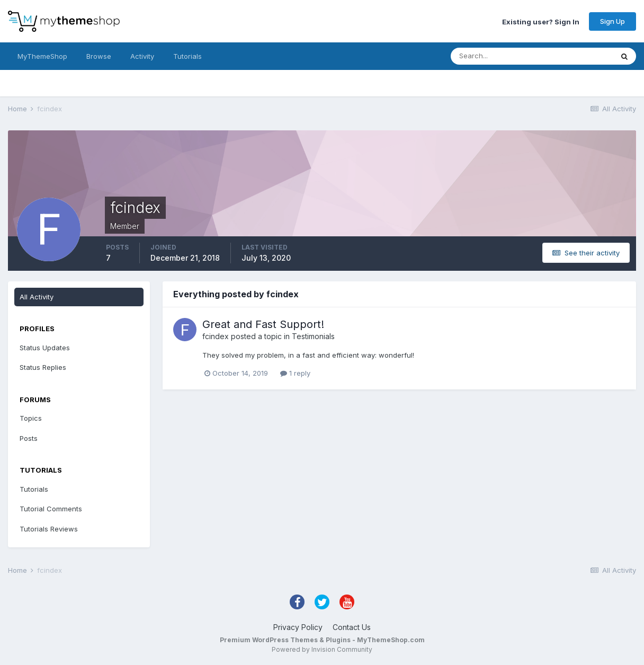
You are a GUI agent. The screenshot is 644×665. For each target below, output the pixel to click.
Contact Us (352, 627)
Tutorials (187, 56)
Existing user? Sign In (541, 21)
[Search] (497, 56)
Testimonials (313, 336)
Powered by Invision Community (322, 649)
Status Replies (43, 367)
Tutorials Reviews (49, 529)
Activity (142, 56)
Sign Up (612, 21)
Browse (99, 56)
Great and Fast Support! (263, 324)
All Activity (37, 297)
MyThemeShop (42, 56)
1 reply (295, 373)
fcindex (216, 336)
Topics (31, 418)
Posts (29, 438)
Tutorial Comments (51, 509)
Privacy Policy (298, 627)
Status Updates (45, 348)
